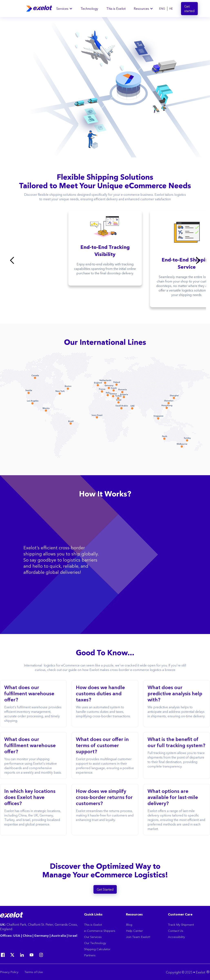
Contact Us (176, 931)
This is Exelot (116, 9)
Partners (90, 955)
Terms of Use (34, 972)
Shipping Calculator (97, 949)
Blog (129, 925)
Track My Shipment (181, 925)
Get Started (105, 889)
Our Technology (95, 943)
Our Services (93, 937)
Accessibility (176, 937)
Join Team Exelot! (138, 937)
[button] (64, 9)
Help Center (134, 931)
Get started (189, 9)
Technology (89, 9)
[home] (39, 9)
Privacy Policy (9, 972)
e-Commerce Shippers (100, 931)
